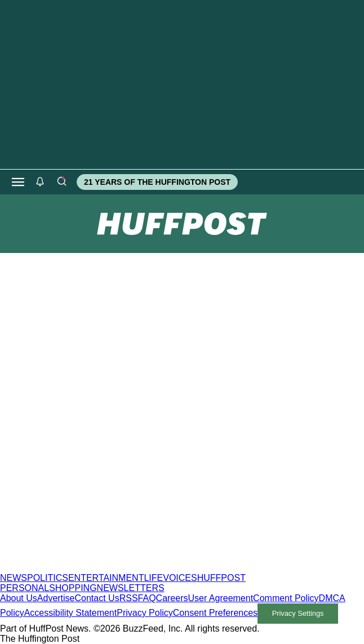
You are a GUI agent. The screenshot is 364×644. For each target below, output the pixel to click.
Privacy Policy (145, 613)
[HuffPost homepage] (145, 568)
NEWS (14, 578)
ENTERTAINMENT (106, 578)
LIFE (153, 578)
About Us (19, 598)
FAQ (147, 598)
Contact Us (97, 598)
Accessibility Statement (71, 613)
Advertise (56, 598)
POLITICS (48, 578)
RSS (129, 598)
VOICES (180, 578)
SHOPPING (73, 588)
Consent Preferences (215, 613)
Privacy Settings (298, 613)
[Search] (61, 182)
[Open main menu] (18, 182)
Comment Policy (286, 598)
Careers (172, 598)
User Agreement (220, 598)
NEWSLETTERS (131, 588)
